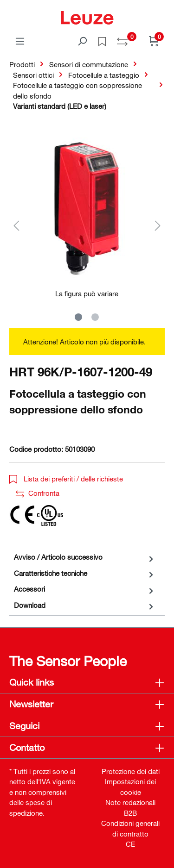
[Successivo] (158, 225)
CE (130, 844)
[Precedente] (16, 225)
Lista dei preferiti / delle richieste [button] (66, 479)
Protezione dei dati (131, 771)
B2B (130, 813)
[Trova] (82, 41)
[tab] (85, 557)
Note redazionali (130, 802)
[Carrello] (154, 41)
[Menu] (20, 41)
